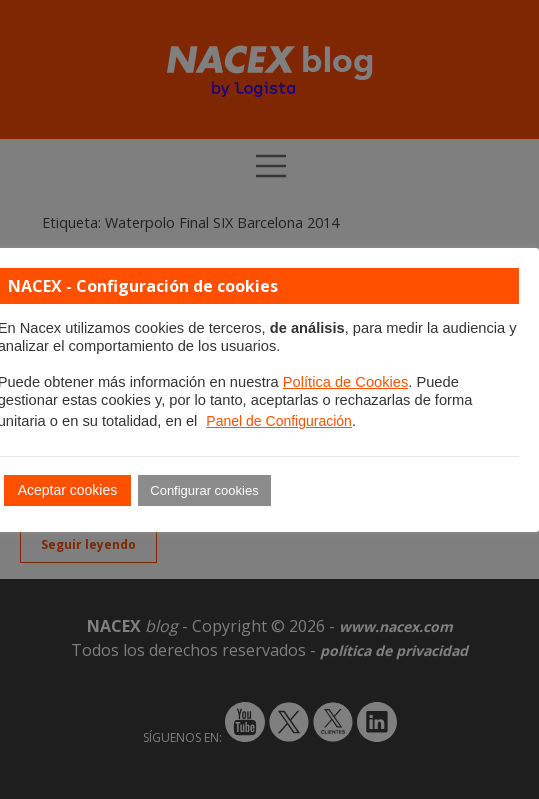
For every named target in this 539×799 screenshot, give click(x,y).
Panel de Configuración (279, 421)
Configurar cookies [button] (204, 490)
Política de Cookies (345, 382)
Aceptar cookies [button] (68, 490)
